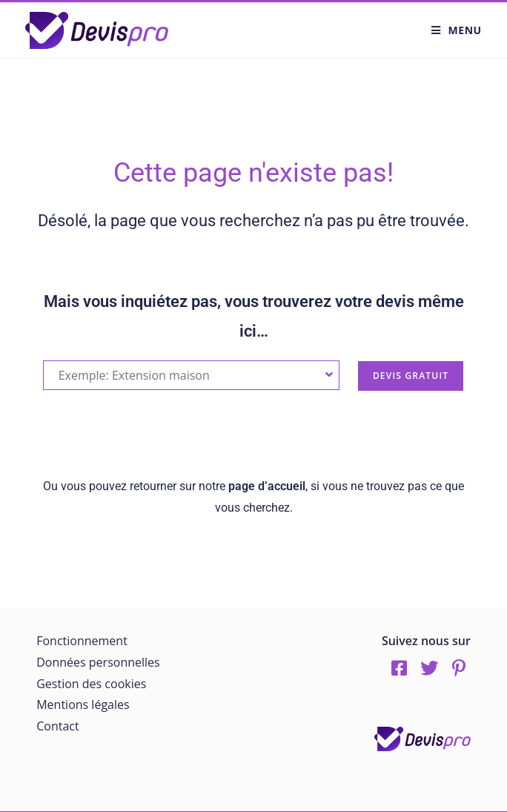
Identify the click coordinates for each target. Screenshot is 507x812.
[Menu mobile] (457, 30)
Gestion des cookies (91, 684)
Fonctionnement (82, 641)
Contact (57, 726)
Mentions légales (83, 704)
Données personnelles (98, 662)
